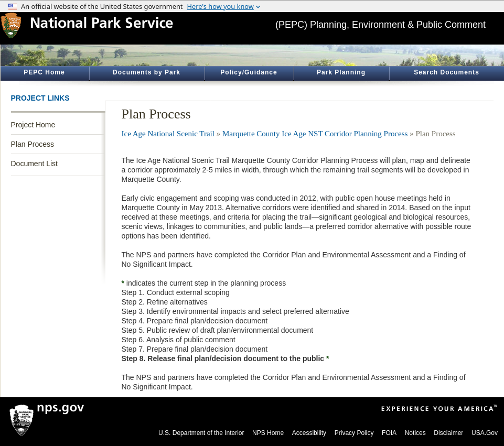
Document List (34, 164)
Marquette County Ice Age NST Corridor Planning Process (315, 134)
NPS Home (268, 433)
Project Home (33, 125)
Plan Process (33, 144)
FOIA (389, 433)
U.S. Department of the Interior (201, 433)
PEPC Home (44, 72)
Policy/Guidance (249, 72)
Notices (415, 433)
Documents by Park (147, 72)
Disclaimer (448, 433)
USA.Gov (485, 433)
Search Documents (447, 72)
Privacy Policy (354, 433)
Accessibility (309, 433)
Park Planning (341, 72)
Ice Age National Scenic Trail (168, 134)
